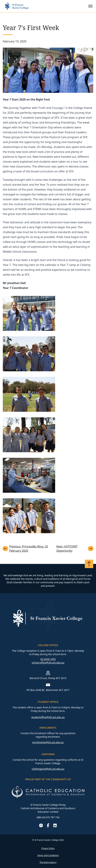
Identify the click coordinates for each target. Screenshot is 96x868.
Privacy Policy (48, 848)
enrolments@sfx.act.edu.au (48, 742)
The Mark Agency (48, 862)
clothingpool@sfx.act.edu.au (48, 769)
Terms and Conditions (48, 855)
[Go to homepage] (17, 6)
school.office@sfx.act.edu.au (48, 663)
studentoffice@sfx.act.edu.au (48, 717)
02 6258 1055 (48, 659)
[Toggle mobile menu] (90, 6)
